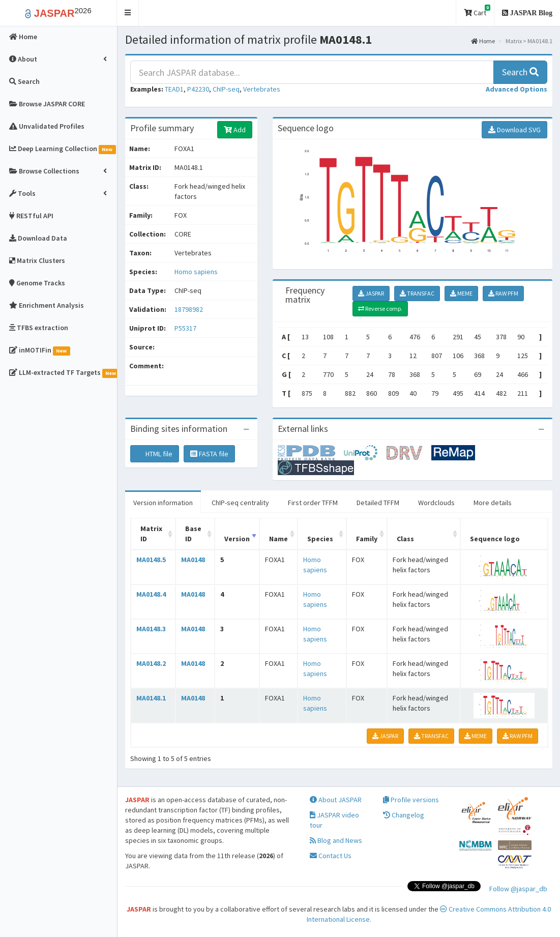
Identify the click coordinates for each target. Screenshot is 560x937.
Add (235, 130)
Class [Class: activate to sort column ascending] (405, 539)
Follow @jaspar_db (518, 889)
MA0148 (193, 560)
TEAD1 (174, 89)
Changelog (404, 815)
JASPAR (371, 293)
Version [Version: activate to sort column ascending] (237, 539)
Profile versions (411, 800)
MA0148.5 (151, 560)
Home (483, 41)
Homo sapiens (196, 272)
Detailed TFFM (378, 503)
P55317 (186, 328)
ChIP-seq (226, 89)
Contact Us (331, 856)
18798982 (189, 309)
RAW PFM (503, 293)
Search (520, 72)
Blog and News (336, 840)
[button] (128, 13)
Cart (477, 11)
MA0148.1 (151, 698)
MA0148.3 (151, 629)
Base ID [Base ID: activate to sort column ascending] (193, 534)
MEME (461, 293)
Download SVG (514, 130)
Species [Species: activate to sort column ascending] (320, 539)
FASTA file (209, 454)
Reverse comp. (380, 309)
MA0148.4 (151, 594)
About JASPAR (336, 800)
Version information (163, 503)
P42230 (198, 89)
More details (493, 503)
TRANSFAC (417, 293)
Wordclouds (436, 503)
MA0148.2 (151, 663)
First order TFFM (313, 503)
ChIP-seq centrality (240, 503)
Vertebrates (262, 89)
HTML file (155, 454)
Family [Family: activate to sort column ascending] (367, 539)
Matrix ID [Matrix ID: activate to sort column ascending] (151, 534)
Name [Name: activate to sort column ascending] (278, 539)
